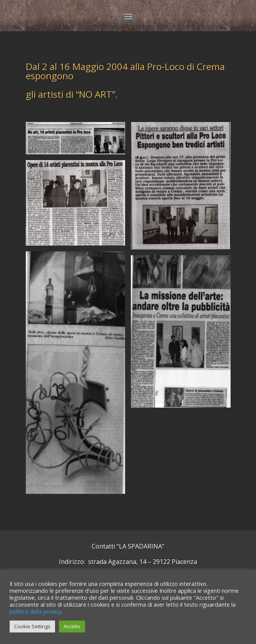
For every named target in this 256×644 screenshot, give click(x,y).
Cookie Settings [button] (32, 626)
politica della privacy (35, 611)
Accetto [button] (72, 626)
